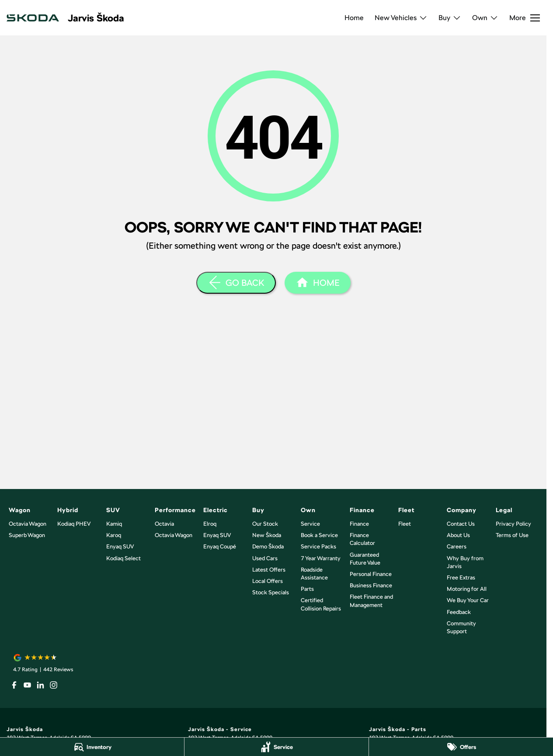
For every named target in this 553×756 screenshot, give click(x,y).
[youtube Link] (27, 685)
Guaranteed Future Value (365, 559)
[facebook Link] (14, 685)
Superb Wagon (27, 535)
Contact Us (461, 524)
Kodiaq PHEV (74, 524)
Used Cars (265, 558)
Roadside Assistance (314, 574)
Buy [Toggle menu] (450, 18)
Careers (457, 546)
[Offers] (461, 747)
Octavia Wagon (28, 524)
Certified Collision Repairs (321, 604)
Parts (307, 589)
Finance (359, 524)
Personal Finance (371, 574)
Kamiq (114, 524)
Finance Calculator (362, 539)
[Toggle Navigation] (525, 18)
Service (310, 524)
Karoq (114, 535)
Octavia (164, 524)
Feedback (459, 612)
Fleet (405, 524)
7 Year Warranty (321, 558)
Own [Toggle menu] (485, 18)
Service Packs (318, 546)
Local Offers (268, 581)
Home (354, 18)
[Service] (276, 747)
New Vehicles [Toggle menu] (401, 18)
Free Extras (461, 577)
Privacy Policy (513, 524)
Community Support (461, 627)
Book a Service (319, 535)
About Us (458, 535)
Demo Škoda (268, 546)
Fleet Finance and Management (371, 601)
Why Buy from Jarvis (465, 562)
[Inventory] (92, 747)
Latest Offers (269, 570)
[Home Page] (318, 283)
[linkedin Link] (40, 685)
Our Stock (265, 524)
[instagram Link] (54, 685)
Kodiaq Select (123, 558)
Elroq (210, 524)
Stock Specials (271, 592)
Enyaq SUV (120, 546)
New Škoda (267, 535)
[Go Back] (236, 283)
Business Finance (371, 585)
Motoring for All (467, 589)
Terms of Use (512, 535)
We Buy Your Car (468, 600)
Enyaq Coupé (220, 546)
